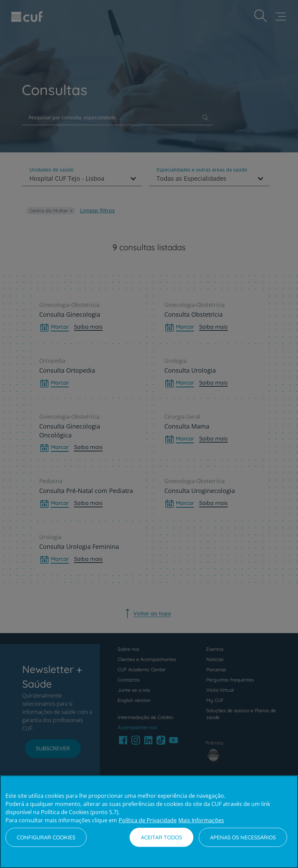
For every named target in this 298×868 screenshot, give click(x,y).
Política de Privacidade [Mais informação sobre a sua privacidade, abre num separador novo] (148, 820)
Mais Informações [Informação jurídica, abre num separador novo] (201, 820)
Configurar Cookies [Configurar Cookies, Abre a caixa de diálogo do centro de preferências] (46, 837)
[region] (149, 822)
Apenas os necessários (243, 837)
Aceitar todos (161, 837)
